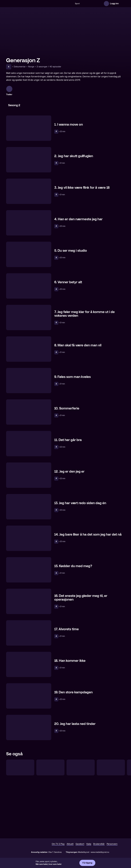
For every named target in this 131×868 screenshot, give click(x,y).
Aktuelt (70, 847)
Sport (56, 4)
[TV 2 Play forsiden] (25, 4)
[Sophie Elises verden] (81, 820)
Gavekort (80, 847)
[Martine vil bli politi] (50, 820)
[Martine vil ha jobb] (20, 820)
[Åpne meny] (122, 4)
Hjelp (89, 847)
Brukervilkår (99, 847)
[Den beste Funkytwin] (111, 820)
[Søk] (49, 4)
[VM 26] (82, 4)
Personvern (112, 847)
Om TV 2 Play (58, 847)
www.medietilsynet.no (100, 855)
